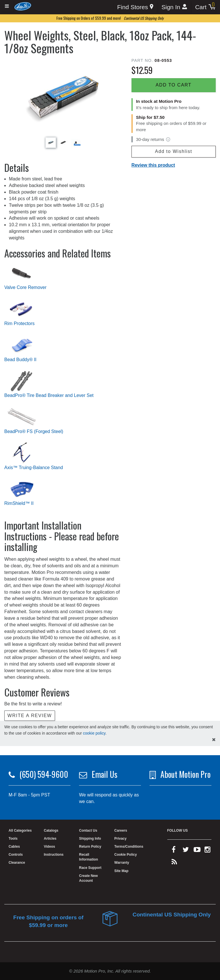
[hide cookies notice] (214, 740)
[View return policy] (168, 139)
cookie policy (94, 733)
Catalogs (51, 831)
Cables (14, 847)
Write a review (30, 716)
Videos (49, 847)
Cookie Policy (126, 855)
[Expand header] (7, 6)
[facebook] (174, 851)
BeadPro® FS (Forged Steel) (34, 431)
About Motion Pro (185, 774)
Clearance (17, 863)
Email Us (105, 774)
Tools (13, 839)
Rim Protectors (19, 323)
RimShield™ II (19, 503)
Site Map (121, 871)
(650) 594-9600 (44, 774)
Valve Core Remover (25, 287)
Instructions (54, 855)
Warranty (122, 863)
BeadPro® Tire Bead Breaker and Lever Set (49, 395)
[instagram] (208, 851)
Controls (16, 855)
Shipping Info (90, 839)
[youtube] (197, 851)
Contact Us (88, 831)
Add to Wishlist (174, 151)
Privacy (120, 839)
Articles (50, 839)
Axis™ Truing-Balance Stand (34, 468)
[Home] (23, 6)
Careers (121, 831)
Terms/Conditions (129, 847)
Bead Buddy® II (20, 360)
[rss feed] (174, 863)
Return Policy (90, 847)
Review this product (153, 165)
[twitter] (186, 851)
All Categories (20, 831)
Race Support (90, 868)
